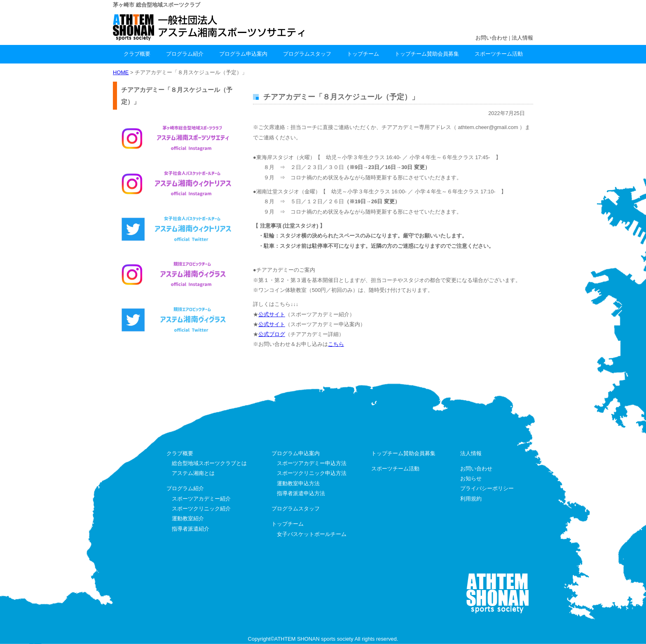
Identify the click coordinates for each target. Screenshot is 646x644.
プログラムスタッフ (307, 54)
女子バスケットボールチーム (312, 534)
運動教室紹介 (188, 518)
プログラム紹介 (185, 54)
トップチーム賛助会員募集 (427, 54)
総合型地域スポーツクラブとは (209, 463)
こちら (336, 344)
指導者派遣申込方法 (301, 493)
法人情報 (522, 38)
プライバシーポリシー (487, 488)
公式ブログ (272, 334)
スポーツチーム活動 (499, 54)
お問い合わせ (492, 38)
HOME (121, 72)
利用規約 (471, 499)
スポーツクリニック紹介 (201, 509)
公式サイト (272, 314)
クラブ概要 (137, 54)
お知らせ (471, 478)
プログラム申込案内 (243, 54)
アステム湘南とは (193, 473)
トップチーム (363, 54)
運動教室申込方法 (298, 483)
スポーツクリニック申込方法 (312, 473)
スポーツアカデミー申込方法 (312, 463)
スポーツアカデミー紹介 (201, 499)
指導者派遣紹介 (191, 529)
